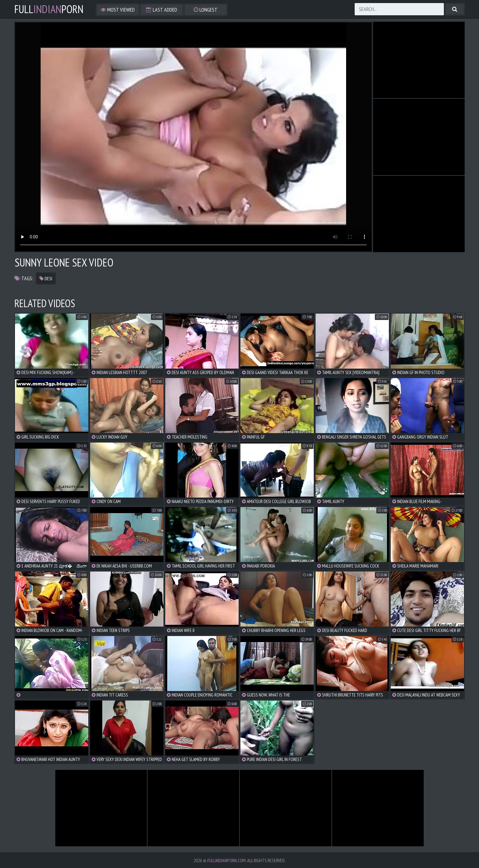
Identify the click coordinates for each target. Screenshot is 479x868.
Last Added (162, 10)
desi (46, 278)
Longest (206, 10)
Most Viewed (118, 10)
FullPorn (49, 9)
